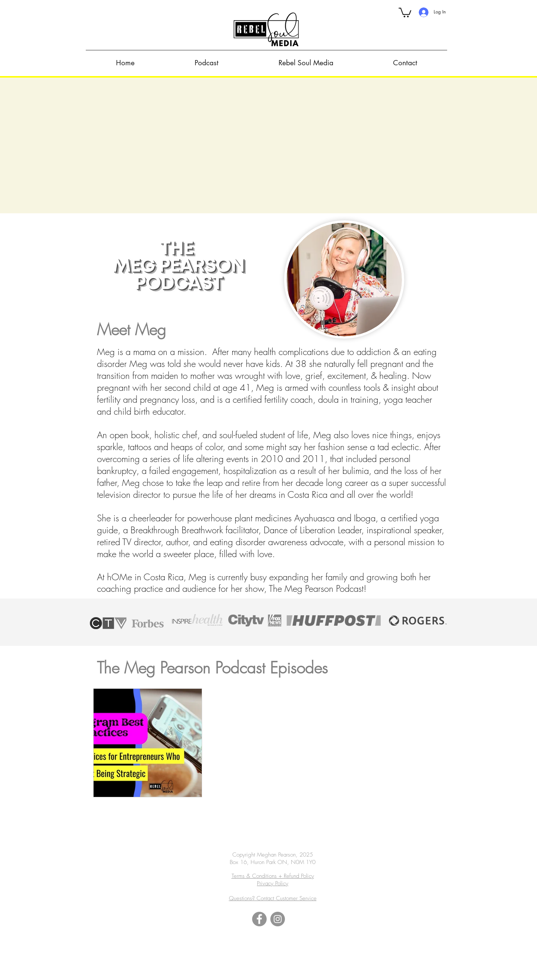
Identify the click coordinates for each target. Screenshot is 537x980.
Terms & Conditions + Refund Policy (273, 876)
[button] (405, 12)
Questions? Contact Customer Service (273, 898)
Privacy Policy (273, 883)
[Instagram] (278, 919)
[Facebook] (259, 919)
